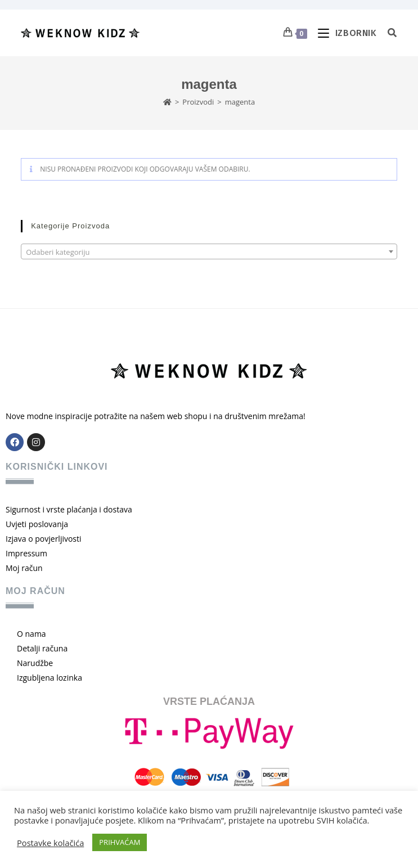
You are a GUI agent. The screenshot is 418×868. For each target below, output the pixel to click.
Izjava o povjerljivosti (44, 539)
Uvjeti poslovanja (37, 524)
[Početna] (167, 102)
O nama (32, 634)
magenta (240, 102)
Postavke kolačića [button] (50, 843)
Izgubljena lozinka (50, 678)
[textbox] (209, 252)
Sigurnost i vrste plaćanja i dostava (69, 509)
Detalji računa (42, 648)
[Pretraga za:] (388, 33)
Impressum (26, 553)
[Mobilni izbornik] (344, 33)
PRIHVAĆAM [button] (120, 842)
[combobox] (209, 251)
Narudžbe (35, 663)
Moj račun (24, 568)
